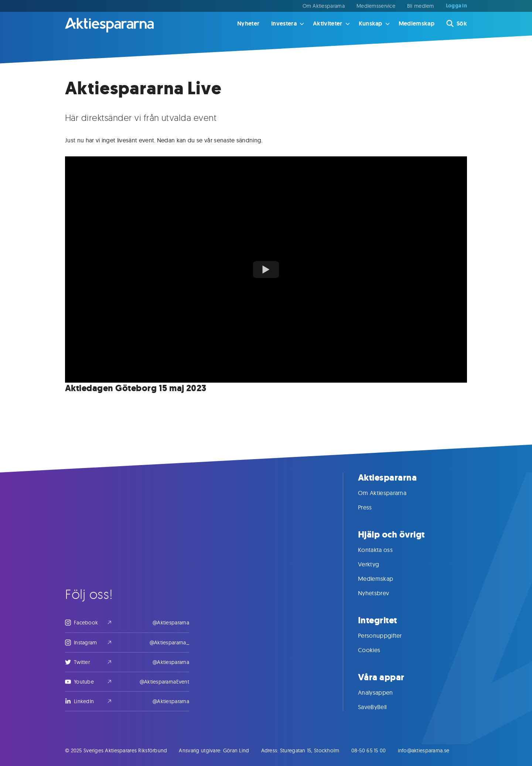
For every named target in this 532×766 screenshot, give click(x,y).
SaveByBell (380, 707)
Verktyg (376, 564)
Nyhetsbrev (381, 593)
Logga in (456, 6)
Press (372, 507)
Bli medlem (421, 6)
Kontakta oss (383, 550)
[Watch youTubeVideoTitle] (266, 270)
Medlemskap (417, 23)
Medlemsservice (376, 6)
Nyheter (248, 23)
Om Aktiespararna (324, 6)
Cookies (376, 650)
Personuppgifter (387, 635)
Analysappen (383, 692)
